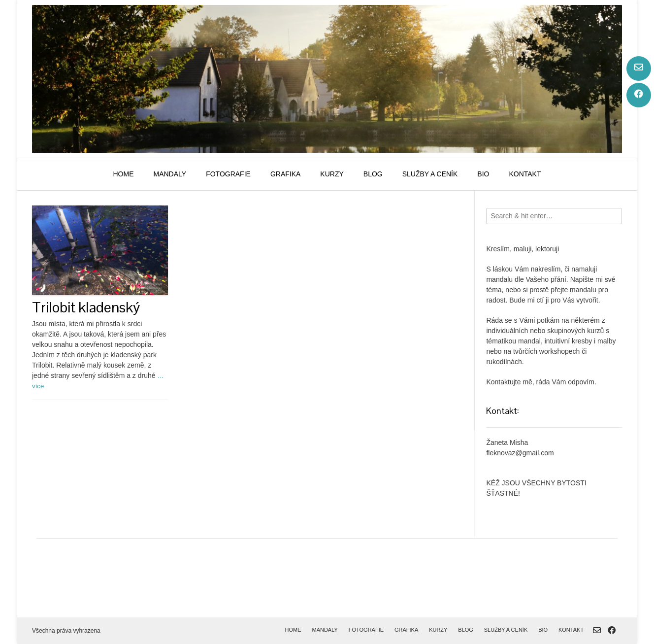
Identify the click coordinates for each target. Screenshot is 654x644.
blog (373, 174)
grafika (285, 174)
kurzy (332, 174)
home (123, 174)
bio (483, 174)
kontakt (525, 174)
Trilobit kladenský (86, 307)
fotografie (228, 174)
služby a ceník (430, 174)
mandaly (170, 174)
